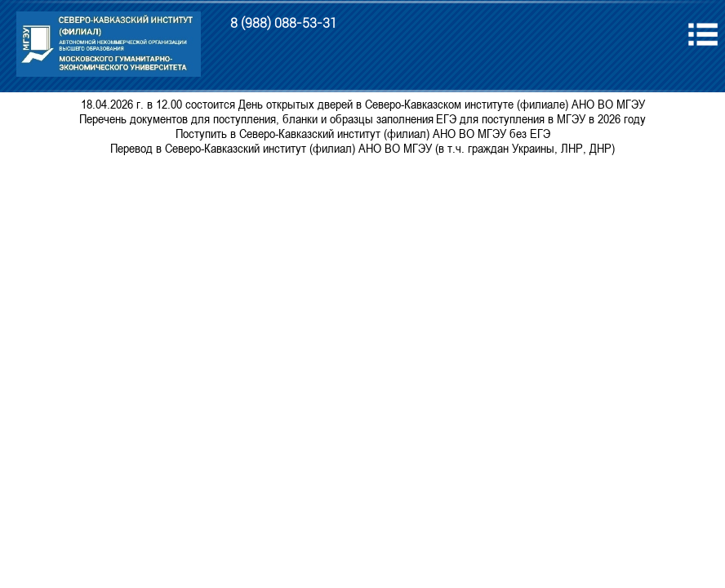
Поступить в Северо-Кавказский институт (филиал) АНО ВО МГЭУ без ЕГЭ (363, 133)
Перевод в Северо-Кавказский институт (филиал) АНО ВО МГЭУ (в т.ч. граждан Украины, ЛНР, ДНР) (362, 148)
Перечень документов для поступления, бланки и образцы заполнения (256, 118)
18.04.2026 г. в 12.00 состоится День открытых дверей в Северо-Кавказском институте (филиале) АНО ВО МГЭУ (363, 104)
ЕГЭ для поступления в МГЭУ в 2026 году (541, 118)
